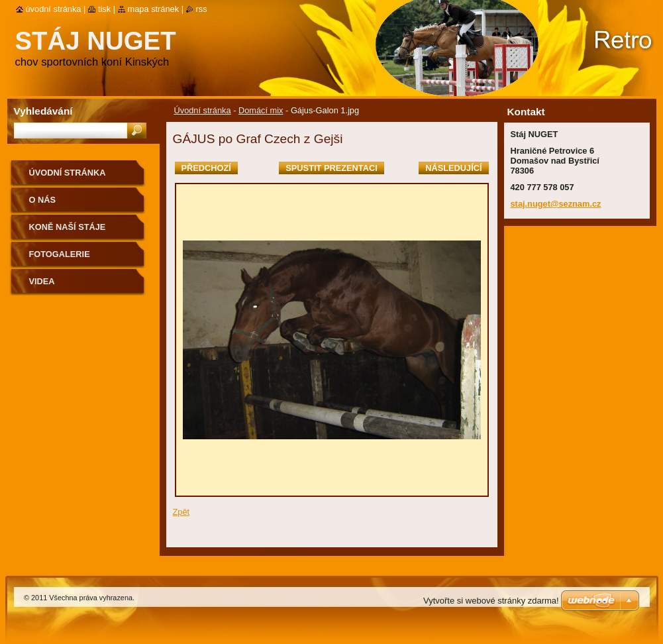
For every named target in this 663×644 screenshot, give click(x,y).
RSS (202, 9)
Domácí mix (261, 110)
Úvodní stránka (203, 110)
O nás (43, 200)
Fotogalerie (60, 254)
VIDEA (42, 281)
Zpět (181, 512)
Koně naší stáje (68, 227)
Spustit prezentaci (331, 168)
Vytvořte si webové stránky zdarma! (491, 601)
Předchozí (206, 168)
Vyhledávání (43, 111)
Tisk (104, 9)
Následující (453, 168)
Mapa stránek (154, 9)
